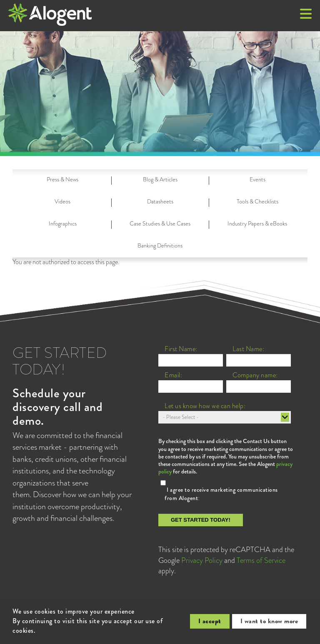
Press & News (62, 179)
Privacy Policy (202, 560)
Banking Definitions (160, 245)
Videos (62, 201)
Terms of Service (261, 560)
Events (257, 179)
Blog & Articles (160, 179)
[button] (306, 15)
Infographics (63, 223)
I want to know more (269, 621)
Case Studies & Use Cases (160, 223)
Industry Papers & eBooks (257, 223)
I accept (210, 621)
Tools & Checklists (257, 201)
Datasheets (160, 201)
